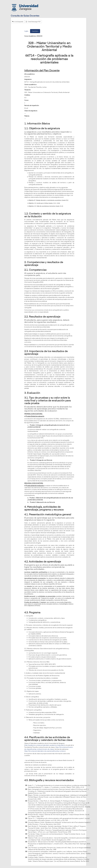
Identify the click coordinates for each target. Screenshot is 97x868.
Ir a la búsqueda (18, 22)
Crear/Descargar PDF (33, 22)
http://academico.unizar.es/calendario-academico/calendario (45, 745)
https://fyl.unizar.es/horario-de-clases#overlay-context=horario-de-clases (49, 748)
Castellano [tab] (35, 31)
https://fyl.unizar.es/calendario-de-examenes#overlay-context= (45, 751)
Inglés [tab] (26, 31)
